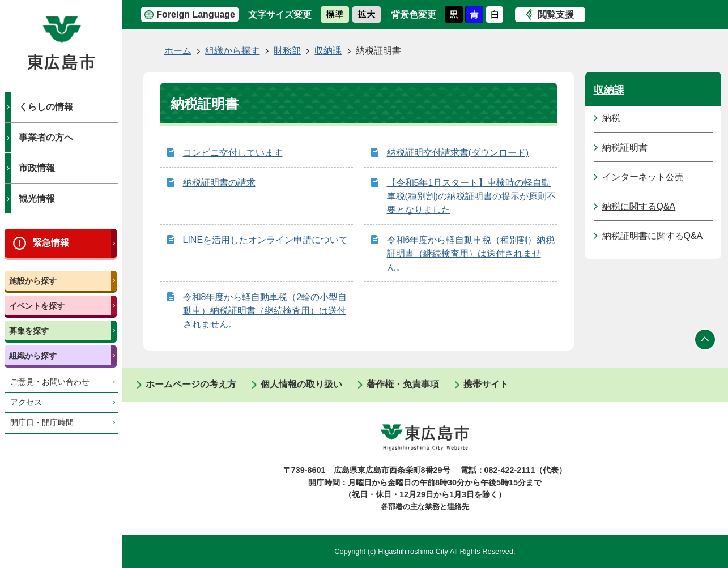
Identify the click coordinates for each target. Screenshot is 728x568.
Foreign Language (196, 14)
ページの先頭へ (705, 339)
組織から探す (33, 356)
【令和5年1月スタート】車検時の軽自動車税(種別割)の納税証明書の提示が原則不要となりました (472, 196)
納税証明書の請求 (219, 183)
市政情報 (37, 168)
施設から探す (33, 281)
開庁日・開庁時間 (42, 423)
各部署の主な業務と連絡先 (425, 507)
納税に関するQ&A (639, 206)
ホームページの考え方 (191, 384)
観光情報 (37, 198)
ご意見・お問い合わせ (50, 382)
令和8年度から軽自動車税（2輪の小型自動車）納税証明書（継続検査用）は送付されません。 (265, 311)
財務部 (287, 51)
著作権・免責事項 (403, 384)
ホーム (178, 51)
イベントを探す (37, 306)
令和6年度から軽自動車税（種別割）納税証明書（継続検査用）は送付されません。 (471, 253)
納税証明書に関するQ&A (653, 236)
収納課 (328, 51)
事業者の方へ (46, 137)
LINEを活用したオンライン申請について (266, 240)
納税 (611, 118)
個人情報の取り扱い (301, 384)
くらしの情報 (46, 107)
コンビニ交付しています (233, 153)
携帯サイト (486, 384)
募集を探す (29, 331)
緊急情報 (51, 243)
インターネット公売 (643, 177)
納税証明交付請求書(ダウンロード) (458, 153)
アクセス (26, 402)
